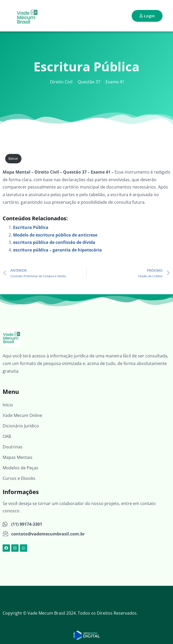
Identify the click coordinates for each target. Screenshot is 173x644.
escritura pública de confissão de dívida (54, 242)
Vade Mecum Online (22, 415)
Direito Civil (61, 82)
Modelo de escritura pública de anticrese (55, 235)
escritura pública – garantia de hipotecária (57, 250)
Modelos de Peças (20, 468)
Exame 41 (115, 82)
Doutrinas (13, 447)
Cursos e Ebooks (19, 478)
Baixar (13, 158)
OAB (7, 436)
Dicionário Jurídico (21, 426)
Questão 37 (89, 82)
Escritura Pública (31, 227)
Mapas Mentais (18, 457)
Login (147, 16)
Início (8, 405)
